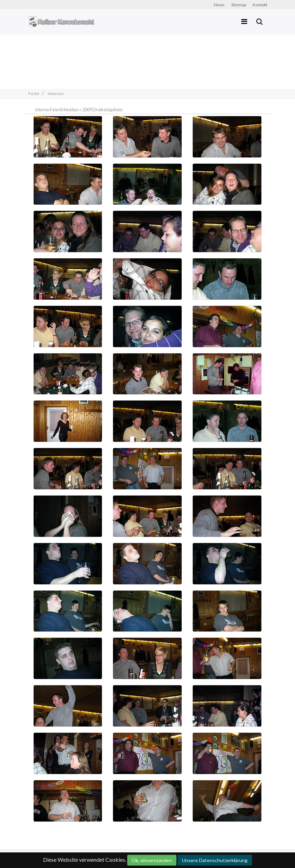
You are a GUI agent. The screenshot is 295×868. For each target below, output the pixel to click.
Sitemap (239, 5)
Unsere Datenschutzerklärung (215, 860)
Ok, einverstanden (152, 860)
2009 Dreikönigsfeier (103, 110)
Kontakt (260, 5)
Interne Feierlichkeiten (57, 110)
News (219, 5)
